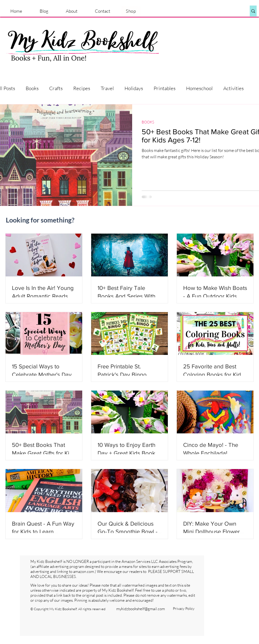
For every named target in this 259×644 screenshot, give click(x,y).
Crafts (56, 88)
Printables (165, 88)
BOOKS (148, 122)
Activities (233, 88)
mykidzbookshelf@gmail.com (141, 609)
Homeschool (199, 88)
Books (32, 88)
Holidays (134, 88)
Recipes (82, 88)
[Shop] (131, 11)
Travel (107, 88)
